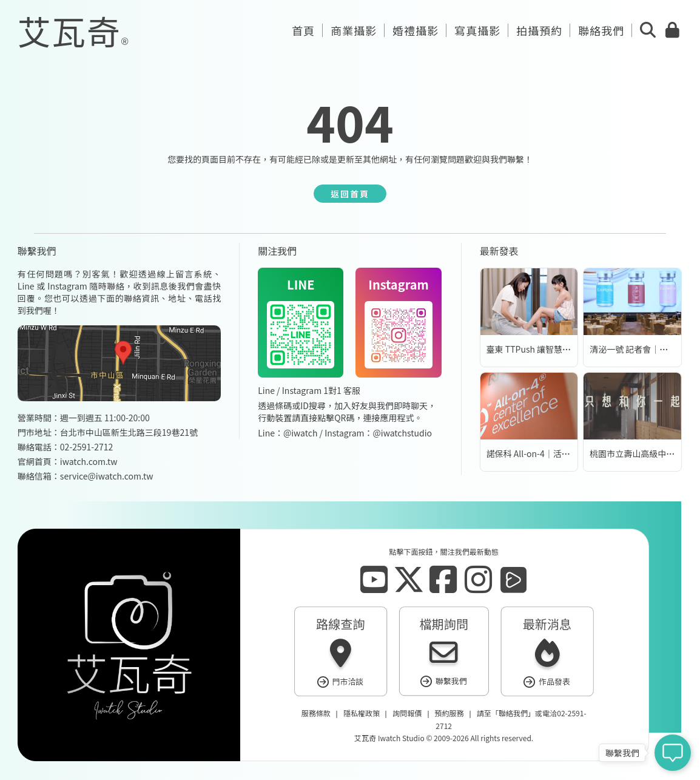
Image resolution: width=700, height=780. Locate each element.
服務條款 (316, 714)
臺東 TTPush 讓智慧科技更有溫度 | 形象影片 (570, 349)
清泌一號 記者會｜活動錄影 (641, 349)
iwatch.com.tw (89, 461)
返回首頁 (350, 194)
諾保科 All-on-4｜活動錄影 (537, 453)
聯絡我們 (513, 714)
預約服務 (449, 714)
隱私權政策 (362, 714)
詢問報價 (407, 714)
